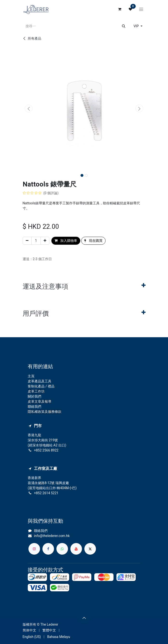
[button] (29, 108)
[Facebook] (48, 549)
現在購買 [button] (93, 241)
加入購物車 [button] (66, 241)
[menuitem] (29, 630)
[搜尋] (124, 26)
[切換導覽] (141, 9)
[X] (90, 549)
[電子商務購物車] (120, 9)
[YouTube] (76, 549)
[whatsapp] (62, 549)
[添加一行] (45, 241)
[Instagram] (34, 549)
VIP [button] (137, 26)
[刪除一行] (27, 241)
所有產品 (32, 38)
